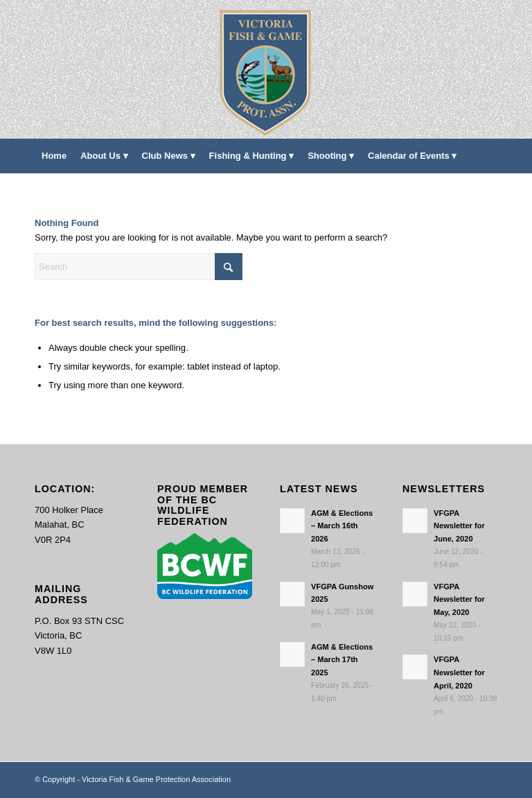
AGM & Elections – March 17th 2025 (342, 660)
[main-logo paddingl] (266, 69)
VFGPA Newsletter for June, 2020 (459, 526)
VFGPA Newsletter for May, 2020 (459, 600)
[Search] (489, 191)
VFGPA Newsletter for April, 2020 (459, 673)
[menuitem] (54, 156)
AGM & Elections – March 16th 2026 (342, 526)
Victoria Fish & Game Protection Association (156, 779)
